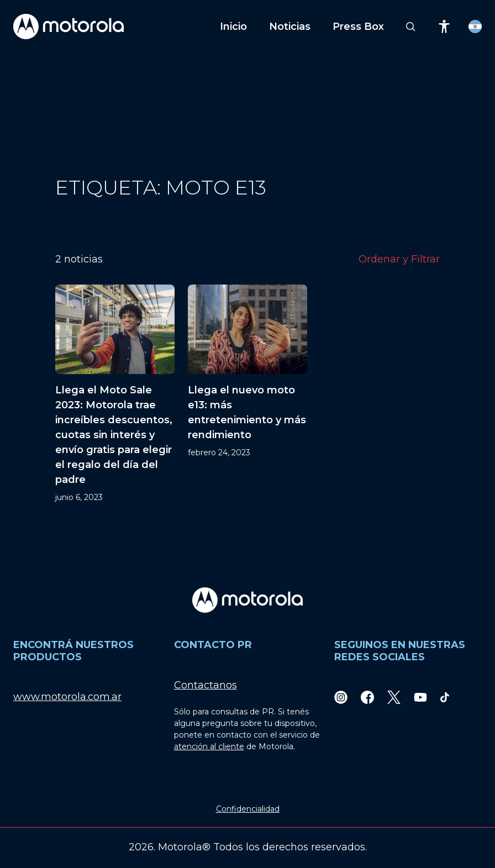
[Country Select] (475, 27)
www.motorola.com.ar (67, 697)
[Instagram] (341, 697)
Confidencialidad (248, 809)
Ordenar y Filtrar (399, 259)
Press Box (358, 27)
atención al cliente (209, 746)
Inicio (233, 27)
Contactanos (206, 685)
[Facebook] (367, 697)
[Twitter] (394, 697)
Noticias (290, 27)
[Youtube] (420, 697)
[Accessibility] (444, 27)
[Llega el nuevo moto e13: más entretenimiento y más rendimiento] (247, 394)
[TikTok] (445, 697)
